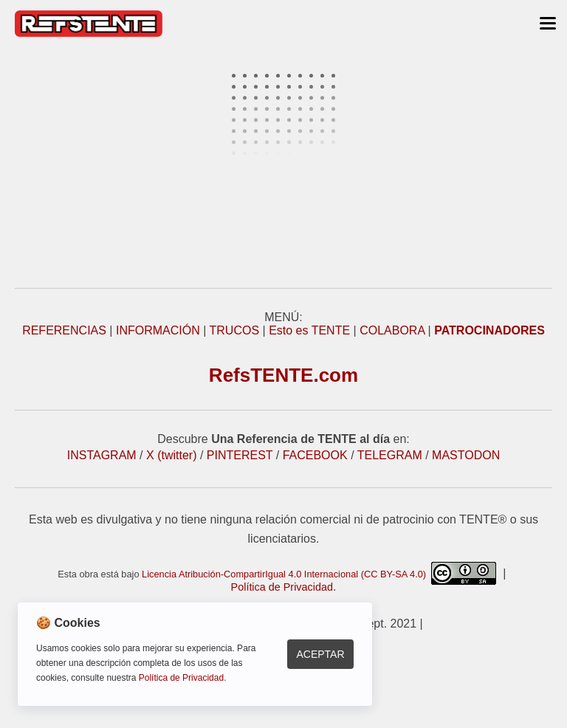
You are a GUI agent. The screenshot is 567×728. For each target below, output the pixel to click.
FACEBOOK (315, 455)
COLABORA (392, 330)
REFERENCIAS (64, 330)
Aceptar (320, 654)
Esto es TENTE (309, 330)
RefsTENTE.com (283, 375)
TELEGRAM (390, 455)
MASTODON (466, 455)
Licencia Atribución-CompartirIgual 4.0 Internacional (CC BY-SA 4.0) (319, 574)
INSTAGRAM (102, 455)
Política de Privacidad (282, 587)
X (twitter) (171, 455)
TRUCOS (235, 330)
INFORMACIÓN (158, 330)
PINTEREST (240, 455)
